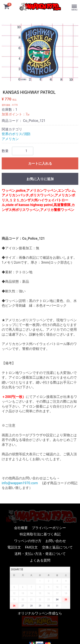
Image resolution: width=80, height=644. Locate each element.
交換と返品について (57, 547)
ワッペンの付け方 (28, 541)
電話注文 (14, 547)
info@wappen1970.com (20, 483)
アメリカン (10, 139)
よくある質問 (40, 560)
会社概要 (21, 528)
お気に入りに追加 (40, 179)
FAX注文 (32, 547)
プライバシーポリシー (49, 528)
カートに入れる (40, 164)
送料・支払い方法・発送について (40, 554)
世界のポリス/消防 (16, 134)
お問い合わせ (56, 541)
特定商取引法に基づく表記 (40, 534)
